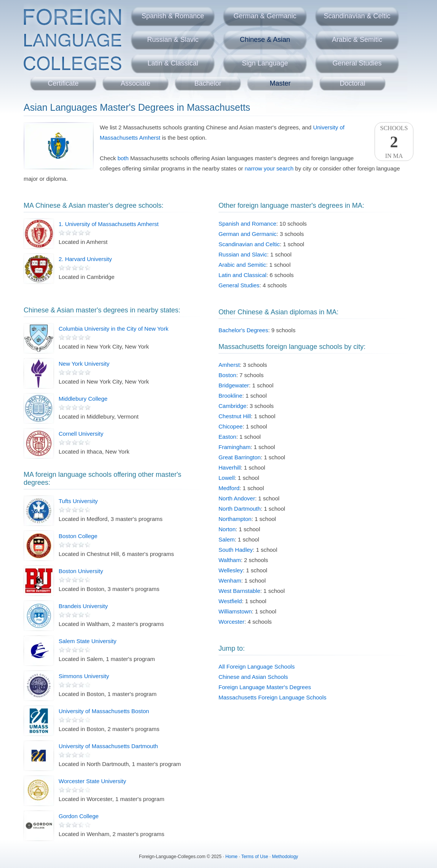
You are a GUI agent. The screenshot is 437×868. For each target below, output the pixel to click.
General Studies (357, 63)
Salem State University (88, 641)
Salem (227, 539)
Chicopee (230, 426)
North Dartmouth (240, 509)
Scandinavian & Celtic (357, 16)
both (123, 158)
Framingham (234, 447)
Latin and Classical (242, 275)
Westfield (230, 601)
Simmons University (84, 676)
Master (280, 83)
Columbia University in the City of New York (113, 329)
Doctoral (352, 83)
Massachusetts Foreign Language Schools (273, 697)
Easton (227, 437)
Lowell (227, 478)
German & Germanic (265, 16)
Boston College (78, 536)
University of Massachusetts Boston (104, 711)
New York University (84, 364)
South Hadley (236, 550)
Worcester (231, 622)
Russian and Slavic (243, 254)
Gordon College (79, 816)
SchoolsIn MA (394, 142)
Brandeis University (83, 606)
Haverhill (230, 467)
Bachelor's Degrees (243, 330)
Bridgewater (234, 385)
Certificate (63, 83)
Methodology (285, 857)
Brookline (230, 396)
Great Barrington (240, 457)
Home (231, 857)
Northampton (235, 519)
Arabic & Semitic (357, 40)
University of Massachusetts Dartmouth (108, 746)
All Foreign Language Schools (257, 667)
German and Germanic (248, 234)
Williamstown (235, 611)
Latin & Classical (173, 63)
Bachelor (208, 83)
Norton (227, 529)
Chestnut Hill (235, 416)
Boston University (81, 571)
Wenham (230, 581)
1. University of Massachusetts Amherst (109, 224)
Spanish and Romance (247, 224)
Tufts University (78, 501)
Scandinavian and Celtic (249, 244)
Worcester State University (92, 781)
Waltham (230, 560)
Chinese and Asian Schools (253, 677)
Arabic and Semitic (242, 265)
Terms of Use (255, 857)
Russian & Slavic (173, 40)
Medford (229, 488)
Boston (227, 375)
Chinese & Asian (265, 40)
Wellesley (231, 570)
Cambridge (232, 406)
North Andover (237, 498)
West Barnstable (239, 591)
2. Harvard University (85, 259)
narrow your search (269, 168)
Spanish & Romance (173, 16)
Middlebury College (83, 399)
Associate (136, 83)
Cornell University (81, 434)
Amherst (229, 365)
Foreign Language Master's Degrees (265, 687)
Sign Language (265, 63)
